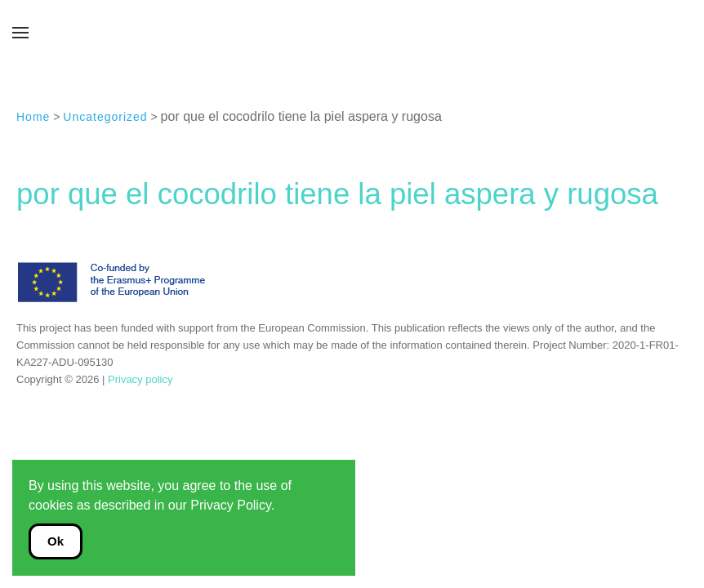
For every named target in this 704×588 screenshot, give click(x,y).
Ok (56, 541)
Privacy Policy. (232, 505)
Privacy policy (138, 379)
